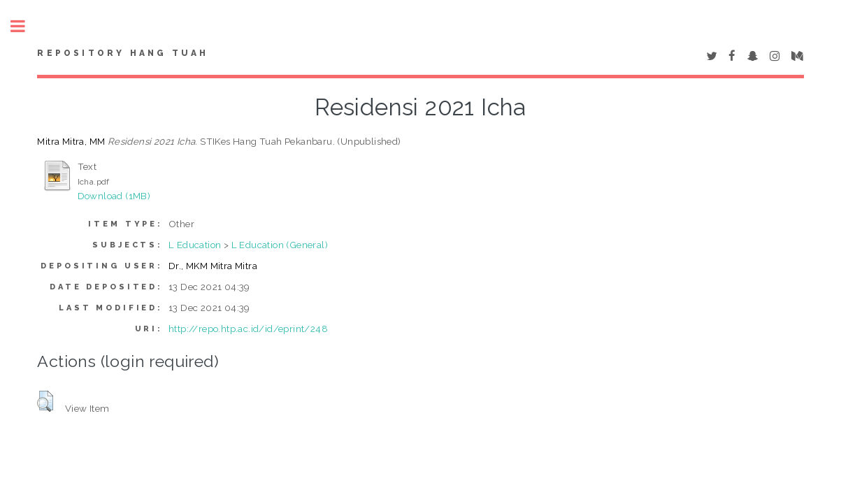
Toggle (25, 26)
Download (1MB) (114, 196)
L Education (195, 245)
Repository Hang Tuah (123, 53)
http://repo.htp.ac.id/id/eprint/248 (248, 329)
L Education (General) (280, 245)
